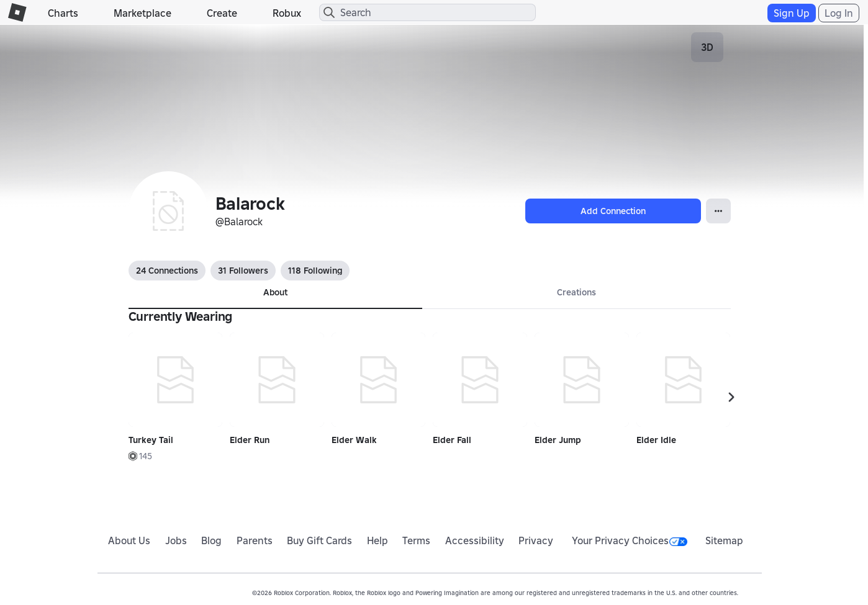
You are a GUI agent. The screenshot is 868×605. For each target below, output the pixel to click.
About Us (129, 540)
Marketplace (142, 13)
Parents (255, 540)
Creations (576, 292)
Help (377, 540)
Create (222, 13)
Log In (839, 13)
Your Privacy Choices (630, 540)
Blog (211, 540)
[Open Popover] (718, 211)
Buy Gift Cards (319, 540)
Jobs (176, 540)
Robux (287, 13)
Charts (63, 13)
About (275, 292)
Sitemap (724, 540)
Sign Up (792, 13)
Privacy (536, 540)
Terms (416, 540)
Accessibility (475, 540)
